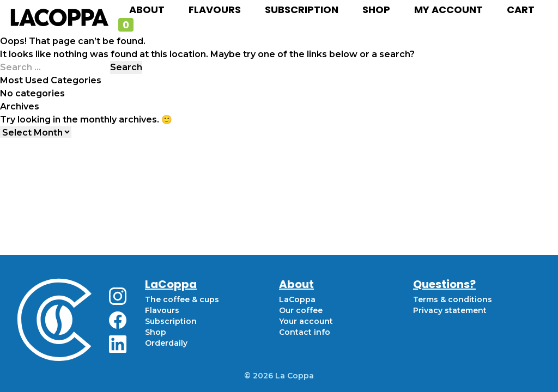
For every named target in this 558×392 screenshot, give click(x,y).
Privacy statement (450, 310)
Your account (306, 321)
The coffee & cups (182, 299)
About (147, 10)
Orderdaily (166, 343)
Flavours (215, 10)
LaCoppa (297, 299)
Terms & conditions (453, 299)
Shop (376, 10)
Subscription (302, 10)
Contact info (305, 332)
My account (448, 10)
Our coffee (301, 310)
